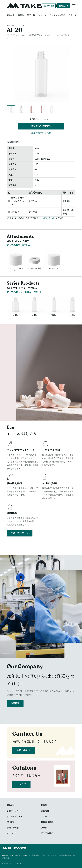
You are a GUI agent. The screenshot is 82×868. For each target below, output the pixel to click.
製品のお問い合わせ (41, 133)
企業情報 (15, 703)
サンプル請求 (49, 6)
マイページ (12, 833)
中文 (12, 855)
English (5, 855)
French (25, 855)
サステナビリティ (20, 533)
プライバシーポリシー (49, 855)
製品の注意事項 (65, 855)
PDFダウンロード (41, 119)
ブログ (44, 828)
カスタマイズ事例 (57, 15)
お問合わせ (63, 6)
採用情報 (11, 822)
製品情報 (11, 805)
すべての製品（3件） (17, 238)
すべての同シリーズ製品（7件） (23, 289)
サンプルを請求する (41, 126)
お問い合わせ (48, 218)
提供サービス (13, 811)
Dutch (18, 855)
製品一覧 (31, 15)
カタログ (72, 15)
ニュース (45, 816)
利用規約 (35, 855)
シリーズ (42, 15)
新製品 (21, 15)
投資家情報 (46, 822)
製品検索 (11, 15)
